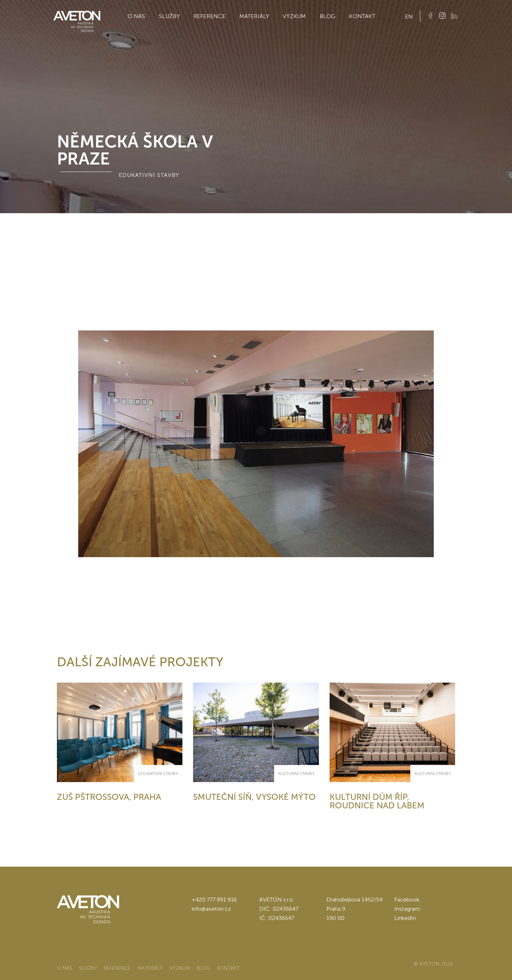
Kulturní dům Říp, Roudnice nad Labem (377, 801)
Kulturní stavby (297, 774)
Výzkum (294, 16)
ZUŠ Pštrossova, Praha (109, 797)
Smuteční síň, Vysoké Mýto (254, 797)
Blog (328, 16)
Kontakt (362, 16)
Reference (210, 16)
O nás (137, 16)
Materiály (254, 16)
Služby (169, 16)
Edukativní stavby (158, 774)
